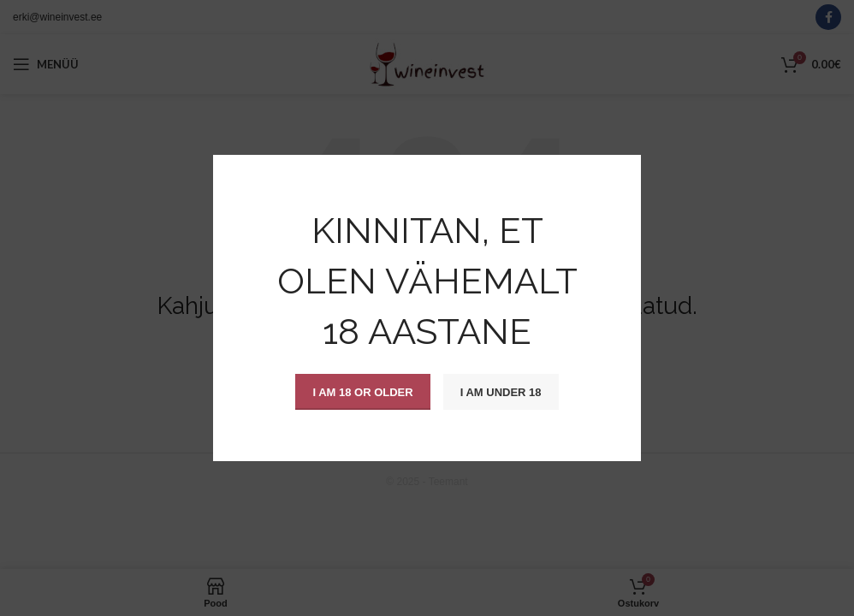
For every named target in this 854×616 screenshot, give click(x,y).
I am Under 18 (501, 391)
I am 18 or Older (362, 391)
